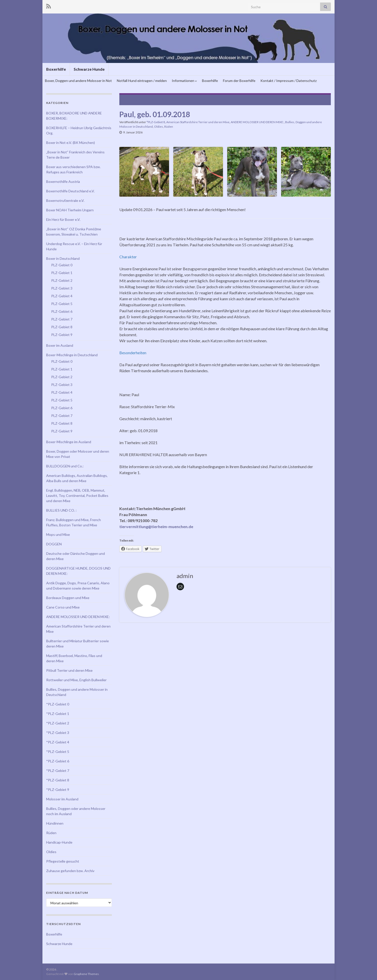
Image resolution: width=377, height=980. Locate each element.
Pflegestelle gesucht (63, 861)
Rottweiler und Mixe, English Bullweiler (76, 680)
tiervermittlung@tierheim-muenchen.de (156, 526)
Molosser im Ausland (62, 799)
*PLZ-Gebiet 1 (58, 714)
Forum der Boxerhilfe (239, 81)
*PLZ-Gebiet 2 (58, 723)
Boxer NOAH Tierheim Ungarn (70, 210)
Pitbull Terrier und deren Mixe (69, 670)
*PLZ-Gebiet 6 (58, 761)
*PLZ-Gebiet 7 (58, 771)
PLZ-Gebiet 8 (62, 327)
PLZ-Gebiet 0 (62, 265)
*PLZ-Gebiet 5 (58, 752)
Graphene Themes (86, 974)
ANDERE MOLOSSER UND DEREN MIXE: (257, 122)
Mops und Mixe (58, 534)
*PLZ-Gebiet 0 (58, 704)
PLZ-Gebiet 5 (62, 304)
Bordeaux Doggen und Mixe (68, 598)
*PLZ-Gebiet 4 (58, 742)
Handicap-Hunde (59, 842)
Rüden (169, 127)
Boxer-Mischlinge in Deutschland (72, 355)
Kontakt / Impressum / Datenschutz (288, 81)
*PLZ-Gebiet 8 (156, 122)
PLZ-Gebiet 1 (62, 273)
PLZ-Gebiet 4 (62, 296)
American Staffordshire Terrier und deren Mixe (198, 122)
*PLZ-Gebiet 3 (58, 733)
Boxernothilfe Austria (63, 181)
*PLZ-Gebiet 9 (58, 790)
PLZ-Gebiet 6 (62, 311)
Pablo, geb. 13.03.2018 (304, 99)
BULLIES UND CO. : (61, 510)
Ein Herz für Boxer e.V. (63, 219)
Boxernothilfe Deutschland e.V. (70, 191)
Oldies (159, 127)
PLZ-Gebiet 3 (62, 288)
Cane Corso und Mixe (63, 607)
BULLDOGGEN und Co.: (65, 466)
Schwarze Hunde (89, 69)
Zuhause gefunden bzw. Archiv (70, 871)
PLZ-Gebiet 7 (62, 319)
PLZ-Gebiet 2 (62, 280)
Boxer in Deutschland (63, 258)
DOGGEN (54, 544)
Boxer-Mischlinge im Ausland (69, 442)
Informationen (184, 81)
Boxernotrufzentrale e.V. (65, 200)
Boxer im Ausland (60, 345)
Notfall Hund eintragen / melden (142, 81)
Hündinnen (55, 823)
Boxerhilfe (56, 69)
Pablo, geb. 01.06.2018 (146, 99)
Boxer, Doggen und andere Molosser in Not (78, 81)
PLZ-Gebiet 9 (62, 335)
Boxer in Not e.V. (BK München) (71, 143)
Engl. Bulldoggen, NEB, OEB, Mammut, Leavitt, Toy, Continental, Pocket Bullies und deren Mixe (77, 495)
